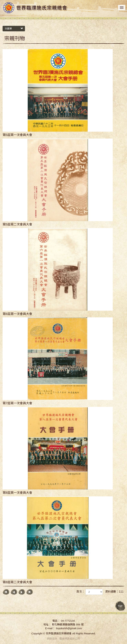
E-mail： (50, 628)
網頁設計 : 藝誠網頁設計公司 (64, 639)
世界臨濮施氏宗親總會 (35, 8)
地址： (47, 624)
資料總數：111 (114, 592)
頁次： (81, 592)
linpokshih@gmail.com (69, 628)
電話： (56, 621)
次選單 (14, 29)
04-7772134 (68, 621)
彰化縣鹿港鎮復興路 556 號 (68, 624)
